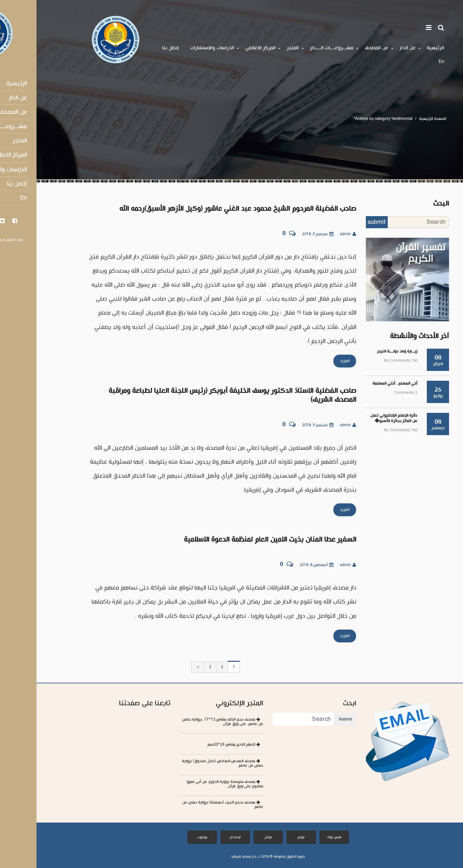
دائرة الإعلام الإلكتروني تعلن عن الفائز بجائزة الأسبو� (357, 418)
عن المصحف (340, 48)
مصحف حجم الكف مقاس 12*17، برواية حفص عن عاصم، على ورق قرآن (186, 722)
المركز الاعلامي (224, 48)
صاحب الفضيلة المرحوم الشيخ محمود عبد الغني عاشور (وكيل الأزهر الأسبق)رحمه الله (201, 209)
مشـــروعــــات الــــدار (295, 48)
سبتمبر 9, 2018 (281, 234)
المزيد (308, 361)
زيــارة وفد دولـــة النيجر (361, 351)
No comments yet (364, 361)
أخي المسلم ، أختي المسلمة (358, 383)
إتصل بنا (134, 48)
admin (311, 234)
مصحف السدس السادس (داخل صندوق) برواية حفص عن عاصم (186, 763)
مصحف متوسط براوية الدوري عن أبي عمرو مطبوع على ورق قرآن (188, 784)
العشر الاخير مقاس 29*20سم (197, 745)
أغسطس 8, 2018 (280, 565)
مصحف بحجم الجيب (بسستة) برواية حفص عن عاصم (186, 805)
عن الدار (371, 48)
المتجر (256, 48)
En (405, 62)
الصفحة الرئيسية (396, 119)
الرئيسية (399, 48)
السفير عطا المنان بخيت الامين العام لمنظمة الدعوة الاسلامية (234, 540)
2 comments (369, 393)
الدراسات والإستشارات (176, 48)
